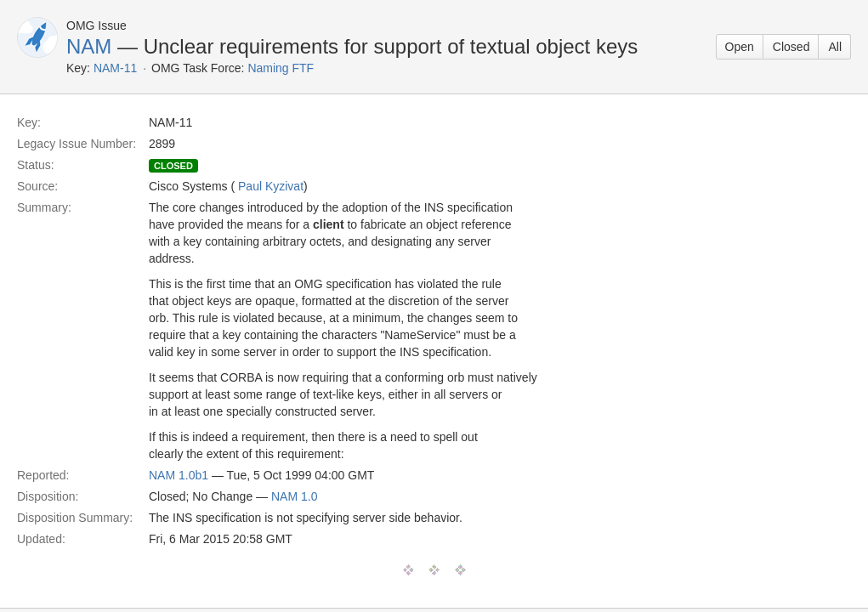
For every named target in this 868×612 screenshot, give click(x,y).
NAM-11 (115, 68)
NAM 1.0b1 (179, 475)
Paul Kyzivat (271, 186)
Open (740, 47)
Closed (791, 47)
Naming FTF (281, 68)
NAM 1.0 (294, 496)
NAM (89, 46)
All (835, 47)
